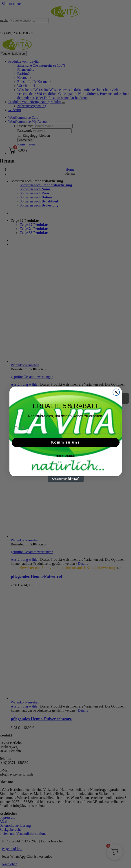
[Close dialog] (116, 392)
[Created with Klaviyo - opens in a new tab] (66, 479)
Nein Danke (65, 456)
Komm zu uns (65, 442)
